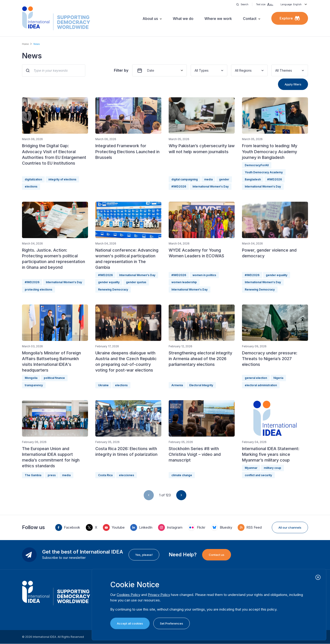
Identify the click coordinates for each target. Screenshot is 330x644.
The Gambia (33, 475)
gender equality (109, 282)
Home (25, 44)
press (52, 475)
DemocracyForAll (257, 165)
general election (256, 378)
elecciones (126, 475)
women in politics (204, 275)
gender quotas (136, 282)
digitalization (33, 179)
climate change (182, 475)
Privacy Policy (159, 595)
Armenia (177, 385)
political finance (54, 378)
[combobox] (195, 70)
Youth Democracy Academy (264, 172)
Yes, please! (144, 555)
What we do (183, 19)
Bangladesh (253, 179)
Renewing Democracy (113, 289)
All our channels (290, 527)
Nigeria (278, 378)
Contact (250, 19)
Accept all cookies (130, 623)
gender (224, 179)
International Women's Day (211, 186)
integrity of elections (62, 179)
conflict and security (258, 475)
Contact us (217, 555)
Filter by (121, 70)
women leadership (184, 282)
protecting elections (38, 289)
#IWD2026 (179, 186)
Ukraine (103, 385)
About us (150, 19)
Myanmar (251, 468)
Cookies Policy (128, 595)
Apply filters (293, 84)
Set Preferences (172, 623)
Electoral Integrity (201, 385)
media (208, 179)
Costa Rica (105, 475)
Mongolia (31, 378)
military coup (272, 468)
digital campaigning (185, 179)
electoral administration (261, 385)
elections (31, 186)
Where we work (218, 19)
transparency (34, 385)
